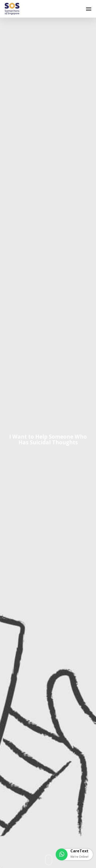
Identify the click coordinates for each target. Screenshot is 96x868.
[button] (89, 9)
